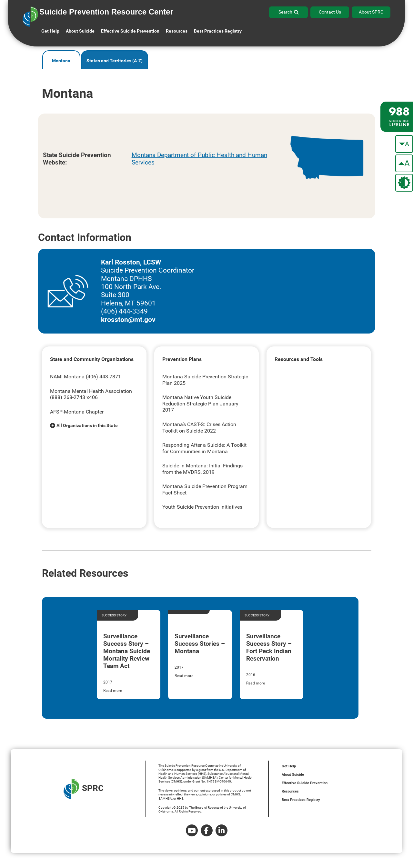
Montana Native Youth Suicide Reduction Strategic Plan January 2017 (200, 404)
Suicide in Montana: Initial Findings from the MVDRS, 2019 (202, 469)
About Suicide (80, 31)
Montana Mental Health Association (91, 391)
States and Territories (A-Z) (115, 61)
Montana (61, 61)
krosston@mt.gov (128, 320)
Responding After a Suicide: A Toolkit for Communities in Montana (204, 448)
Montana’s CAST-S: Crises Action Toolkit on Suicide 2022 (199, 428)
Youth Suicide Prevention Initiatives (202, 507)
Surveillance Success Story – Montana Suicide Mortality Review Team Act (127, 651)
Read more (113, 691)
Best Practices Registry (218, 31)
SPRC (84, 789)
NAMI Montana (67, 377)
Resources (290, 791)
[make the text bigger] (404, 163)
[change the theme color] (404, 183)
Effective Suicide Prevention (305, 783)
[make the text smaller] (404, 144)
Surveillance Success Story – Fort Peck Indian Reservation (269, 647)
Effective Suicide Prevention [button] (130, 31)
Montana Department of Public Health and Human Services (199, 159)
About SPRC (371, 12)
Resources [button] (177, 31)
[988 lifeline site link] (397, 117)
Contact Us (330, 12)
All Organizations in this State (87, 425)
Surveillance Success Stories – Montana (200, 644)
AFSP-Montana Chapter (77, 412)
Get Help (50, 31)
